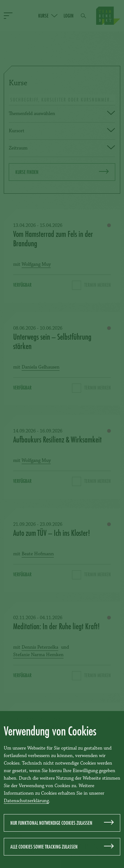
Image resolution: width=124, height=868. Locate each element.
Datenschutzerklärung (26, 801)
